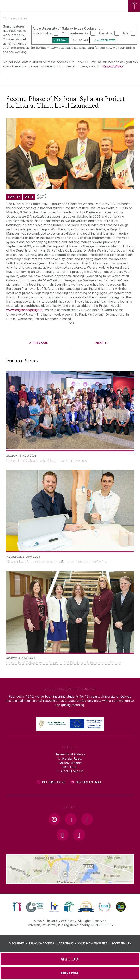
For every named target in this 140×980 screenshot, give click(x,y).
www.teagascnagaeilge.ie (24, 310)
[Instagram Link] (54, 819)
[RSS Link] (79, 835)
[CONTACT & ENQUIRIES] (94, 943)
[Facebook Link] (71, 819)
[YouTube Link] (87, 819)
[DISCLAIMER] (18, 943)
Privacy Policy (113, 66)
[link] (17, 907)
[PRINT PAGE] (70, 973)
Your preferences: (75, 33)
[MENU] (134, 6)
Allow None (82, 40)
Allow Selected (106, 40)
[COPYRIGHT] (68, 943)
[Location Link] (70, 881)
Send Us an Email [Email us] (89, 782)
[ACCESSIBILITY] (121, 943)
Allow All (62, 40)
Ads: (126, 33)
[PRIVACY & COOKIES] (43, 943)
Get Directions (54, 782)
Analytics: (106, 33)
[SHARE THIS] (70, 959)
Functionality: (42, 33)
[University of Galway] (20, 81)
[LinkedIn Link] (63, 835)
